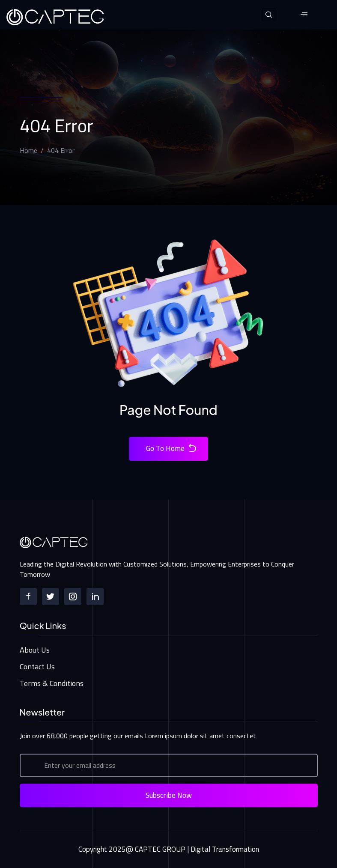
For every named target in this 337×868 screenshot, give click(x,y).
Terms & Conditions (52, 683)
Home (28, 150)
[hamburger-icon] (304, 15)
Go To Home (172, 449)
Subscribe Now (169, 795)
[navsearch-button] (269, 15)
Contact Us (37, 667)
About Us (35, 650)
